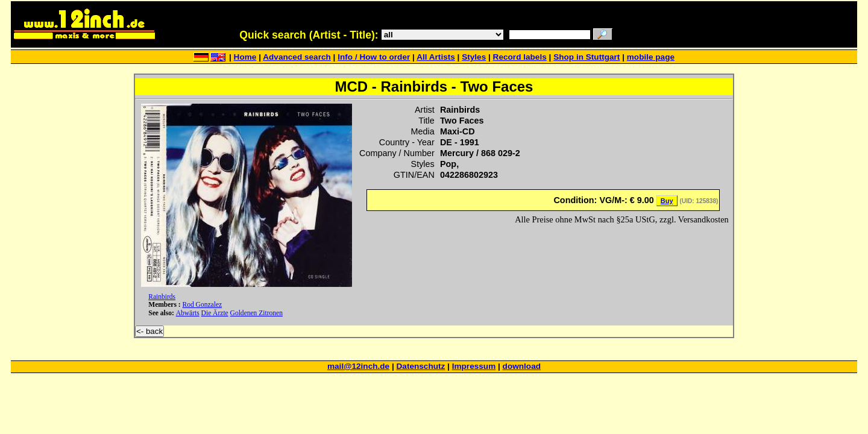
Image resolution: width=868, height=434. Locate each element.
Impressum (474, 366)
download (522, 366)
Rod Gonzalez (203, 304)
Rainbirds (162, 297)
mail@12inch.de (358, 366)
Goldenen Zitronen (256, 313)
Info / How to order (374, 57)
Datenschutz (421, 366)
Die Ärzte (215, 313)
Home (245, 57)
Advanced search (297, 57)
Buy (667, 201)
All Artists (436, 57)
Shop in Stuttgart (587, 57)
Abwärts (188, 313)
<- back (149, 331)
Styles (474, 57)
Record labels (520, 57)
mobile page (651, 57)
